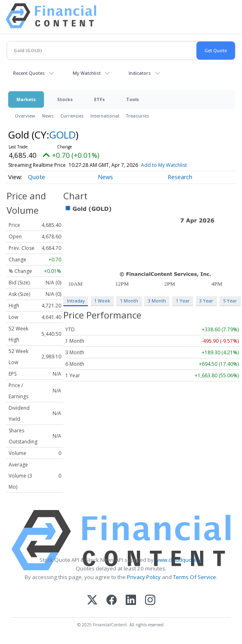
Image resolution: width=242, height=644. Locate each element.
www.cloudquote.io (179, 560)
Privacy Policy (144, 577)
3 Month (157, 301)
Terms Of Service (195, 577)
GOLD (62, 135)
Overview (25, 116)
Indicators (140, 73)
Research (180, 177)
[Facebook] (112, 601)
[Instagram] (150, 601)
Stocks (65, 99)
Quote (37, 177)
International (105, 116)
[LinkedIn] (131, 601)
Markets (26, 99)
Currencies (72, 116)
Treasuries (137, 116)
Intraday (76, 301)
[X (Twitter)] (92, 601)
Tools (133, 99)
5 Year (230, 301)
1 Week (102, 301)
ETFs (99, 99)
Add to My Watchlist (176, 165)
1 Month (129, 301)
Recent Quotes (29, 73)
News (48, 116)
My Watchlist (87, 73)
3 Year (206, 301)
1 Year (183, 301)
